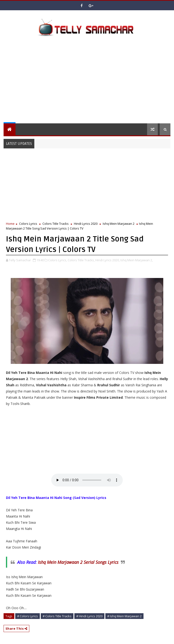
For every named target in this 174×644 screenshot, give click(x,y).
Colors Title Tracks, (81, 260)
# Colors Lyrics (28, 616)
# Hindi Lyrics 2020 (89, 616)
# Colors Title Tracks (57, 616)
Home (10, 224)
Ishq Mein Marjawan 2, (137, 260)
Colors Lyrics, (58, 260)
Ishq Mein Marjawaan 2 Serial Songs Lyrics (78, 562)
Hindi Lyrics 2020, (107, 260)
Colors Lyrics (28, 224)
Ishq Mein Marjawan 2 (119, 224)
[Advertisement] (89, 82)
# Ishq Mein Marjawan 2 (124, 616)
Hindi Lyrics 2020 (86, 224)
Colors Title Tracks (56, 224)
